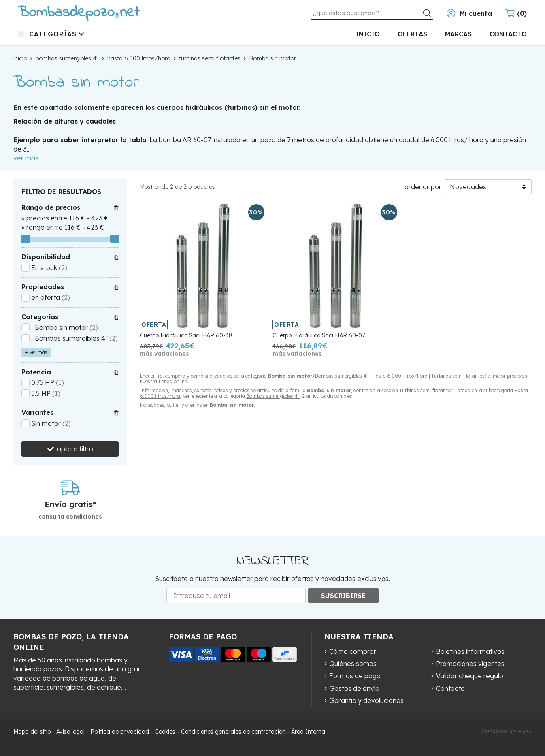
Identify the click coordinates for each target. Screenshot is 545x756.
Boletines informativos (470, 651)
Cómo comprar (353, 651)
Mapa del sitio (32, 732)
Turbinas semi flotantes (426, 390)
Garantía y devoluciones (366, 700)
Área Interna (308, 732)
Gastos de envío (354, 688)
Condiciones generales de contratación (233, 732)
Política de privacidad (120, 732)
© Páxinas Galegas (506, 732)
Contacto (450, 688)
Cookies (165, 732)
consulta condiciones (70, 517)
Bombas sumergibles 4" (273, 396)
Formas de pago (355, 676)
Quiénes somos (353, 664)
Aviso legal (70, 732)
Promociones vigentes (470, 664)
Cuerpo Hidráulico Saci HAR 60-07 (319, 335)
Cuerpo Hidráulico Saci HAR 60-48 (186, 335)
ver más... (28, 158)
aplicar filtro (75, 449)
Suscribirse (343, 596)
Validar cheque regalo (470, 676)
